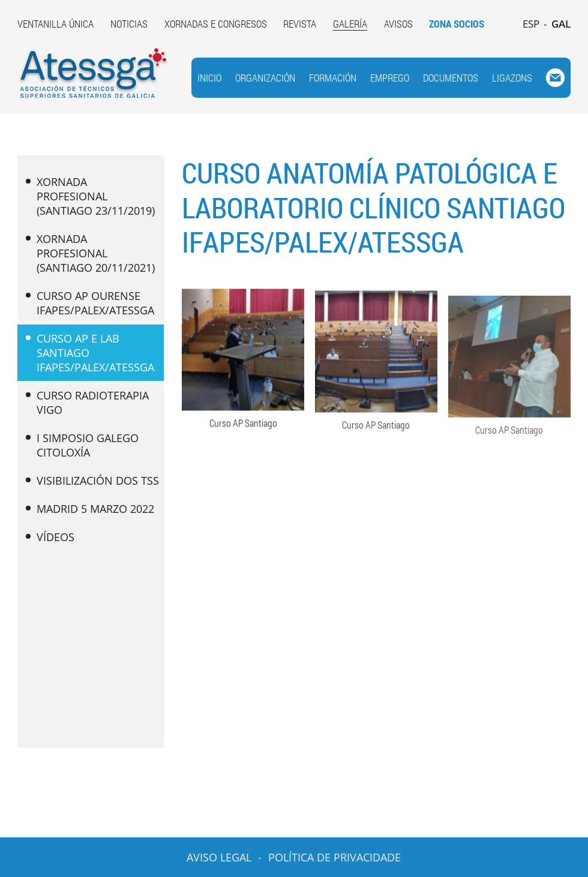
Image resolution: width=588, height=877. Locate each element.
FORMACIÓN (333, 78)
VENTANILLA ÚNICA (55, 24)
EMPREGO (390, 78)
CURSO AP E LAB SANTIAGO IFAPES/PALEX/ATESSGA (90, 353)
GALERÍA (350, 24)
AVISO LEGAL (219, 857)
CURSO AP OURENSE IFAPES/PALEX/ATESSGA (90, 303)
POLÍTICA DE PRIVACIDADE (334, 857)
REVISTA (300, 24)
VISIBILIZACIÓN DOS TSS (92, 480)
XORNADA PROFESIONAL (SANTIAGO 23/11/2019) (90, 196)
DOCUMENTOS (451, 78)
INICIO (209, 78)
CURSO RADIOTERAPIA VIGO (87, 403)
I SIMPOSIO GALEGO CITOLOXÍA (82, 445)
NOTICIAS (129, 24)
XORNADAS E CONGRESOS (216, 24)
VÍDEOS (50, 537)
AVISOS (398, 24)
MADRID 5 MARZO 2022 (90, 509)
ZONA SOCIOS (457, 24)
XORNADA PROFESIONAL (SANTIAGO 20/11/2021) (90, 253)
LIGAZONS (512, 78)
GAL (561, 24)
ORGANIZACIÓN (265, 78)
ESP (531, 24)
